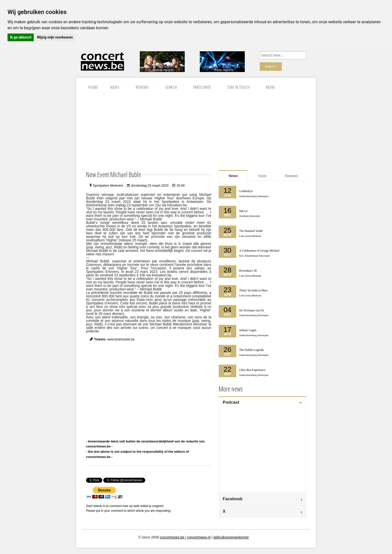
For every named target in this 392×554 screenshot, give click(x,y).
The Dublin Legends (252, 350)
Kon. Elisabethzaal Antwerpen (254, 256)
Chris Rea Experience (252, 370)
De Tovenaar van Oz (252, 310)
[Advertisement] (196, 132)
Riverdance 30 (248, 271)
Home (93, 87)
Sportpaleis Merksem (108, 185)
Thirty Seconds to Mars (253, 290)
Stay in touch (238, 87)
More (271, 87)
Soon (262, 176)
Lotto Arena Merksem (250, 236)
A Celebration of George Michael (259, 251)
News (115, 87)
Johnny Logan (248, 330)
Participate (202, 87)
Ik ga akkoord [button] (21, 37)
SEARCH (171, 87)
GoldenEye (246, 191)
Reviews (142, 87)
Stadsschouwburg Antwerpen (254, 196)
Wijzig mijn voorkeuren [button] (55, 37)
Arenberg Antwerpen (250, 216)
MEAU (244, 211)
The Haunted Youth (251, 231)
